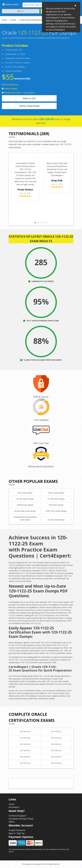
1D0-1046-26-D (56, 757)
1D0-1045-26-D (56, 751)
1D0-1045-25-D (25, 751)
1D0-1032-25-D (56, 732)
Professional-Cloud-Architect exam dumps (25, 518)
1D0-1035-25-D (56, 744)
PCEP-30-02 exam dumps (56, 511)
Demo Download (29, 106)
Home (4, 20)
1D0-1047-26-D (56, 763)
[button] (35, 223)
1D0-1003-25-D (25, 732)
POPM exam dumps (25, 505)
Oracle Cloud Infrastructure (31, 20)
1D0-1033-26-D (25, 744)
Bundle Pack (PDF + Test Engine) (18, 93)
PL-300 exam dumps (56, 499)
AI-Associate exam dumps (25, 511)
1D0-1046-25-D (25, 757)
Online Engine (10, 89)
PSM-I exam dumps (56, 493)
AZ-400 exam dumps (25, 499)
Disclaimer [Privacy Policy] (21, 819)
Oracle (13, 20)
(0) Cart (21, 11)
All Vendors (14, 807)
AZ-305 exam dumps (56, 520)
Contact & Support (17, 816)
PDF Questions (10, 85)
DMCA (12, 822)
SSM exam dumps (56, 505)
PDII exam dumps (25, 493)
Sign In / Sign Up (17, 833)
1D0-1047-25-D (25, 763)
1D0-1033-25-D (56, 738)
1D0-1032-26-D (25, 738)
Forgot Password (17, 830)
